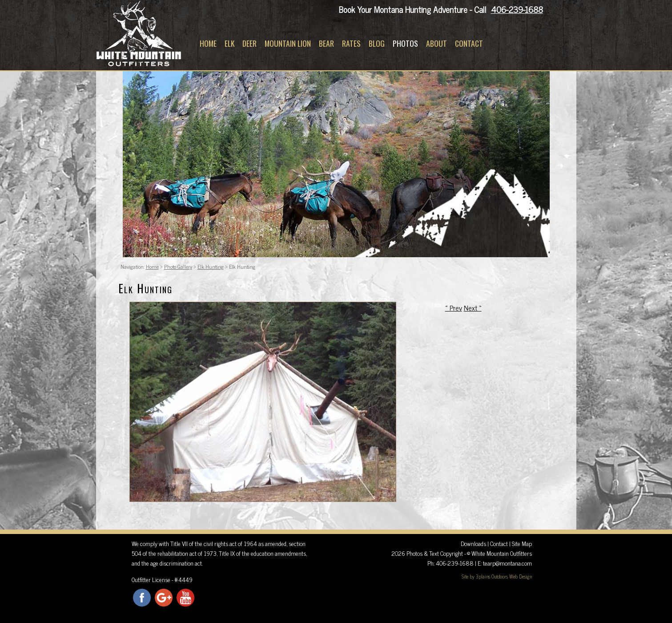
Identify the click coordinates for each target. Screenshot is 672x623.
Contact (469, 43)
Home (208, 43)
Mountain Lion (288, 43)
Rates (351, 43)
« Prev (454, 307)
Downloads (473, 543)
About (437, 43)
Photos (405, 43)
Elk (229, 43)
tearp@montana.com (507, 563)
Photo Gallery (178, 267)
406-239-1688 (517, 9)
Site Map (522, 543)
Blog (377, 43)
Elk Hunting (211, 267)
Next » (473, 307)
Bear (326, 43)
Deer (249, 43)
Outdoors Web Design (512, 576)
